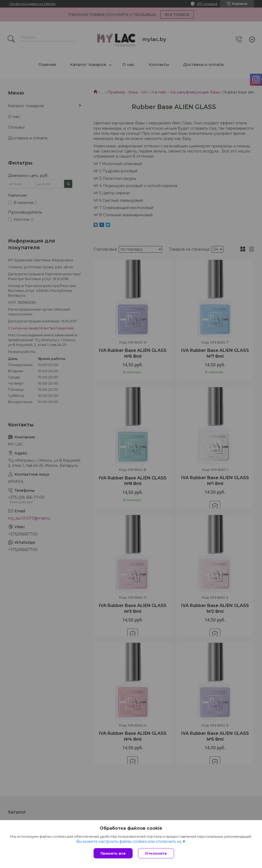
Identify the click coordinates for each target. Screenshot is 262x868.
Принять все (113, 853)
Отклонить (156, 853)
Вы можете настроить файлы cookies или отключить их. (129, 841)
